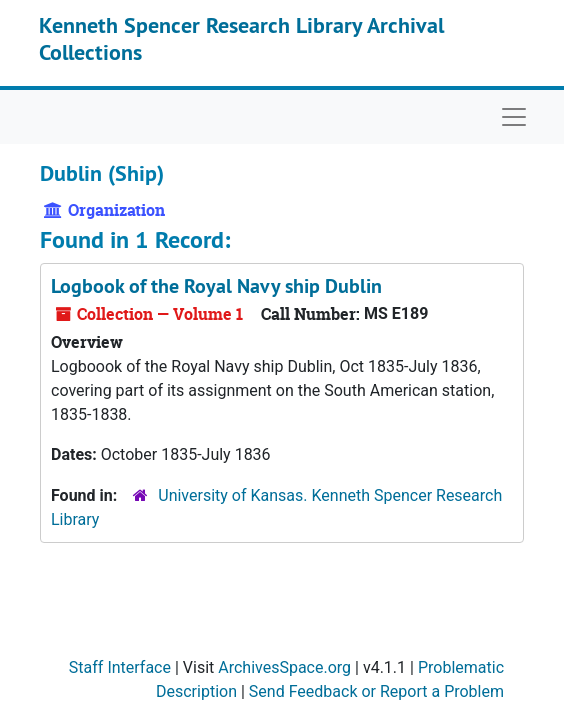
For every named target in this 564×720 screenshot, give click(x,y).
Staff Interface (120, 667)
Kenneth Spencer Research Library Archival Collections (241, 38)
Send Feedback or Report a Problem (376, 691)
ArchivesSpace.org (284, 667)
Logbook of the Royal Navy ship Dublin (216, 286)
